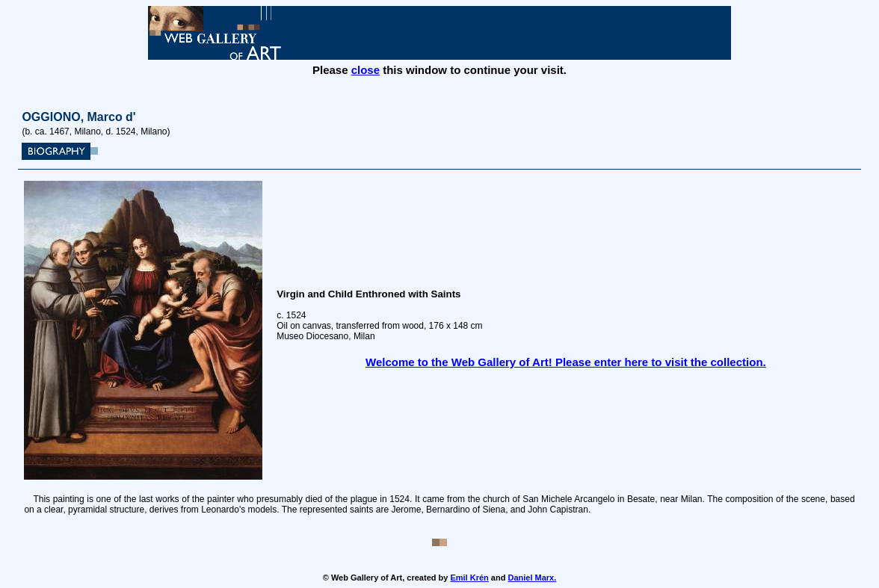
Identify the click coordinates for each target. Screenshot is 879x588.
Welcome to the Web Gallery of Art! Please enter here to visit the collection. (566, 362)
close (366, 70)
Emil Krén (469, 578)
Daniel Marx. (532, 578)
